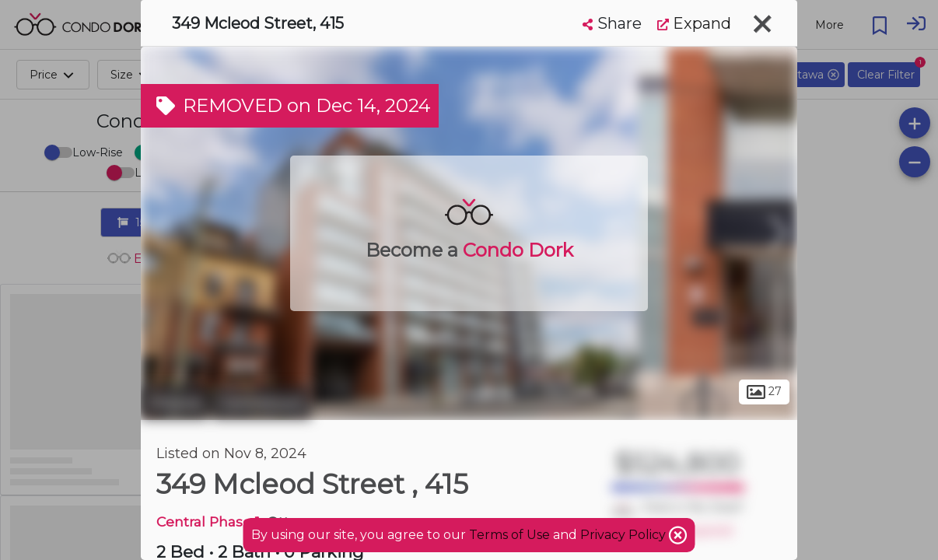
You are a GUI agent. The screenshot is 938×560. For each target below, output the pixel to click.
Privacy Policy (625, 535)
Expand (694, 23)
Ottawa (175, 403)
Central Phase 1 (208, 521)
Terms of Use (509, 535)
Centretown (262, 403)
